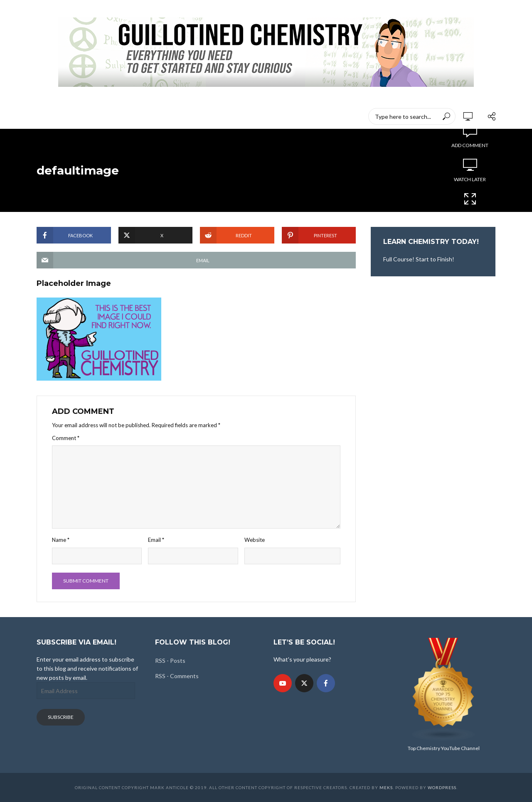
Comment (66, 438)
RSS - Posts (170, 661)
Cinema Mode (470, 204)
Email (156, 540)
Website (255, 540)
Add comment (470, 145)
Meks (386, 787)
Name (61, 540)
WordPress (442, 787)
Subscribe (61, 717)
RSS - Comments (177, 676)
